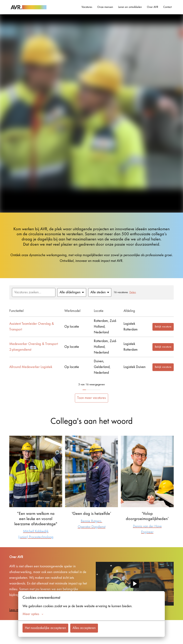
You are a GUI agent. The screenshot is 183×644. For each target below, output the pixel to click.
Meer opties (33, 614)
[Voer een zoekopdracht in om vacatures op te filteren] (34, 292)
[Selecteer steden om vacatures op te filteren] (100, 292)
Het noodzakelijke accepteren (45, 628)
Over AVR (153, 7)
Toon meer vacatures (91, 398)
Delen (133, 292)
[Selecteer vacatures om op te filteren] (72, 292)
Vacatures (87, 7)
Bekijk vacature (163, 327)
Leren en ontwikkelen (130, 7)
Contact (167, 7)
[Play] (135, 584)
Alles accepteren (84, 628)
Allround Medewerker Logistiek (31, 367)
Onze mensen (105, 7)
